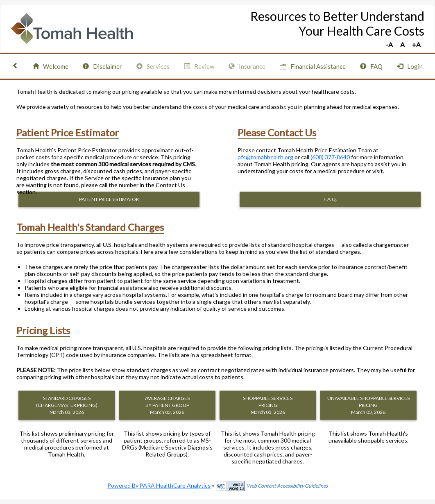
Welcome (51, 66)
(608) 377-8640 (330, 157)
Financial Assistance (313, 67)
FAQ (371, 66)
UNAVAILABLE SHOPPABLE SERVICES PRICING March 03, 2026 (368, 405)
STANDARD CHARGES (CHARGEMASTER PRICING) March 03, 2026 (67, 405)
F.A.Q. (330, 199)
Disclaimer (102, 66)
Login (410, 66)
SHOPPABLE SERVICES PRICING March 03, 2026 (268, 405)
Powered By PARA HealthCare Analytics (159, 485)
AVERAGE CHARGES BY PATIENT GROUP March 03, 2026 (167, 405)
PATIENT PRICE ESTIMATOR (109, 199)
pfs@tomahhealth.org (265, 157)
